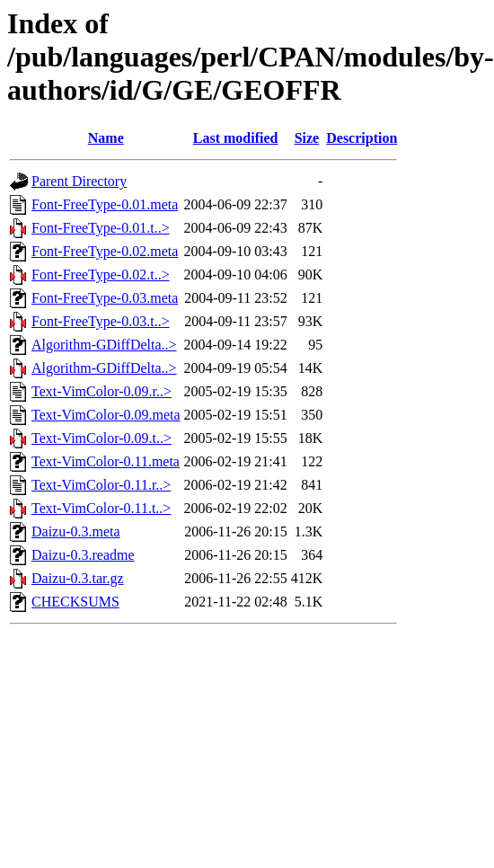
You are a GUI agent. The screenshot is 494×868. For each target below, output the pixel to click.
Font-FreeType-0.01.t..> (101, 228)
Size (307, 138)
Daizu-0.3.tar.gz (78, 578)
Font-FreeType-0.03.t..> (101, 321)
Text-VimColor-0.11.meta (106, 461)
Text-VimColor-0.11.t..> (101, 508)
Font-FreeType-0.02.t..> (101, 275)
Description (362, 138)
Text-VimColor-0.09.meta (106, 415)
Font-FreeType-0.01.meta (105, 204)
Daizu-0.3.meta (76, 531)
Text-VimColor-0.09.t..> (101, 438)
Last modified (236, 138)
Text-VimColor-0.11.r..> (101, 485)
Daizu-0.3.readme (83, 555)
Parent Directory (79, 181)
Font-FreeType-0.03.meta (105, 298)
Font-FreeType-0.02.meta (105, 251)
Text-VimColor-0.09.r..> (101, 391)
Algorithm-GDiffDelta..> (104, 345)
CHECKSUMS (75, 602)
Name (106, 138)
